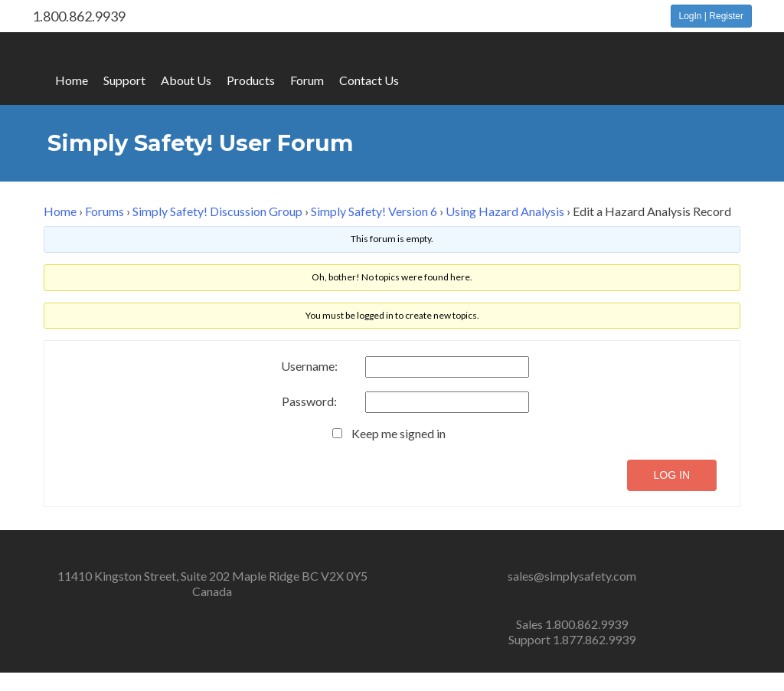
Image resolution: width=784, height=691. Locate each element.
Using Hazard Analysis (505, 211)
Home (72, 80)
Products (251, 80)
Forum (307, 80)
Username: (309, 366)
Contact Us (369, 80)
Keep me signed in (399, 434)
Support (124, 80)
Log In (672, 475)
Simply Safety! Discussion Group (217, 211)
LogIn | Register (712, 16)
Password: (309, 401)
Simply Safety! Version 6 (374, 211)
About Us (186, 80)
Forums (105, 211)
